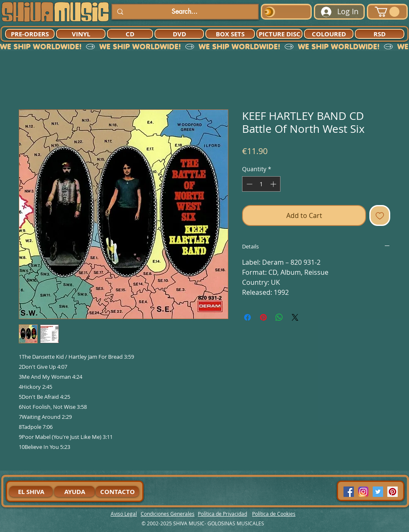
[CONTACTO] (117, 491)
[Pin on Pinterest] (263, 317)
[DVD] (179, 34)
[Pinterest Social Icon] (393, 492)
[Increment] (274, 184)
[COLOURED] (329, 34)
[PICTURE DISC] (279, 34)
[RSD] (380, 34)
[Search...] (184, 12)
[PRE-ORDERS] (30, 34)
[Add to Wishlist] (380, 215)
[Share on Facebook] (247, 317)
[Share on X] (295, 317)
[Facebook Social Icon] (349, 492)
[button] (387, 12)
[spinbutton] (261, 184)
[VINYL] (81, 34)
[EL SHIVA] (31, 491)
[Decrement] (249, 184)
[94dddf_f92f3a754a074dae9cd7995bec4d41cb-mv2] (363, 492)
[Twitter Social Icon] (378, 492)
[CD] (130, 34)
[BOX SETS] (230, 34)
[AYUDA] (74, 491)
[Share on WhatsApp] (279, 317)
